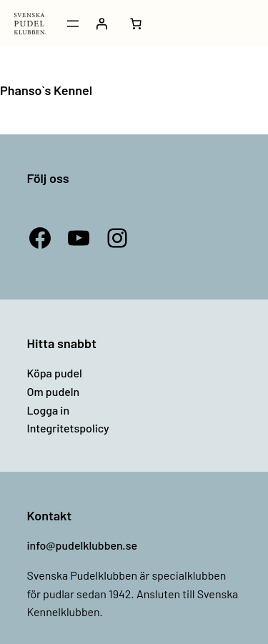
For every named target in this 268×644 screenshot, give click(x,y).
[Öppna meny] (73, 24)
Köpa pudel (55, 373)
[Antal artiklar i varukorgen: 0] (136, 24)
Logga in (49, 410)
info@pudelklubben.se (83, 545)
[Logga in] (101, 24)
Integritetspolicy (68, 428)
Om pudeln (54, 391)
